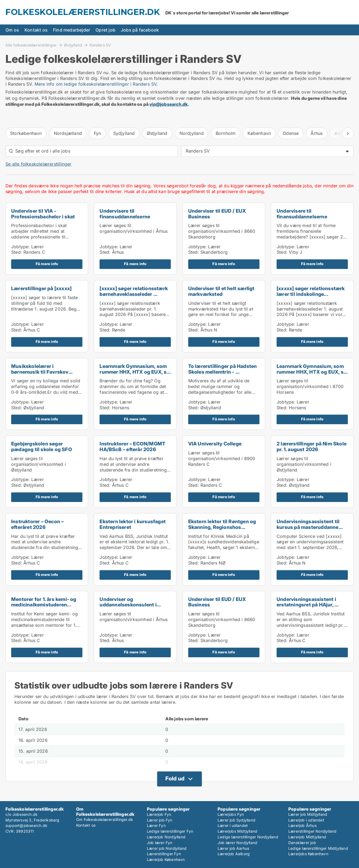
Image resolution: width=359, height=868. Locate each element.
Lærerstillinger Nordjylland (312, 831)
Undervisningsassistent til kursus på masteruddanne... (310, 524)
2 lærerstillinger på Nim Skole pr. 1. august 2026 (312, 447)
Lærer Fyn (156, 825)
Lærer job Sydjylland (236, 820)
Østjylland (73, 45)
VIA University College (215, 444)
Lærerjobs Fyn (231, 814)
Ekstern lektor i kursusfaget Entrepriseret (133, 524)
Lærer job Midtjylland (308, 814)
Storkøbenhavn (26, 133)
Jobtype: (21, 247)
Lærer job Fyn (160, 820)
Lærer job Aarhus (233, 848)
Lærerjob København (166, 859)
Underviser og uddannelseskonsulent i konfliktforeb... (128, 605)
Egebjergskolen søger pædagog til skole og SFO (42, 447)
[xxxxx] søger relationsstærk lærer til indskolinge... (311, 291)
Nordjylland (192, 133)
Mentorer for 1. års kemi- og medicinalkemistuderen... (44, 602)
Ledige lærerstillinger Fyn (170, 831)
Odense (291, 133)
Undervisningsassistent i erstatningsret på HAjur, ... (308, 602)
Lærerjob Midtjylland (307, 837)
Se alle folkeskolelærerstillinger (38, 164)
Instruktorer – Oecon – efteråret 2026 (37, 524)
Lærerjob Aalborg (234, 854)
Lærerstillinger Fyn (164, 854)
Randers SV (100, 45)
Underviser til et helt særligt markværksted (221, 291)
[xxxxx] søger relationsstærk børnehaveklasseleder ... (134, 291)
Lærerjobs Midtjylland (237, 831)
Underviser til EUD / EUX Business (217, 214)
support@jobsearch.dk (26, 825)
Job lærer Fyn (160, 843)
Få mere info (47, 264)
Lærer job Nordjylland (167, 848)
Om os (12, 30)
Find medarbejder (72, 30)
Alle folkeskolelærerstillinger (31, 45)
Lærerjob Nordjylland (166, 837)
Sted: (17, 252)
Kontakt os (36, 30)
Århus (317, 133)
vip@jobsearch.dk (168, 104)
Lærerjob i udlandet (306, 820)
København (259, 133)
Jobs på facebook (140, 30)
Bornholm (226, 133)
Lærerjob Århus (302, 825)
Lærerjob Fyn (159, 814)
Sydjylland (124, 133)
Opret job (105, 30)
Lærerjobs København (308, 854)
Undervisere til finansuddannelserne (125, 214)
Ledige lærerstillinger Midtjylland (318, 848)
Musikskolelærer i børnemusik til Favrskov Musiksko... (40, 372)
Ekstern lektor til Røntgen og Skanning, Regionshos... (222, 524)
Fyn (98, 133)
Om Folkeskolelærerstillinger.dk (105, 819)
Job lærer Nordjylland (237, 843)
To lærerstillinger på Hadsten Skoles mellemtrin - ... (223, 369)
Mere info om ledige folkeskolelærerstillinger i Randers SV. (96, 84)
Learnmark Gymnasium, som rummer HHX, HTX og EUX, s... (135, 369)
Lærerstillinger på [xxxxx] (41, 288)
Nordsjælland (68, 133)
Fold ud (175, 779)
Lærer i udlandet (233, 825)
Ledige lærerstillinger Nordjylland (248, 837)
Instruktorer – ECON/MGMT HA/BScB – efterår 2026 (132, 447)
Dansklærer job (302, 843)
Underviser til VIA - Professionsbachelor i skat (43, 214)
